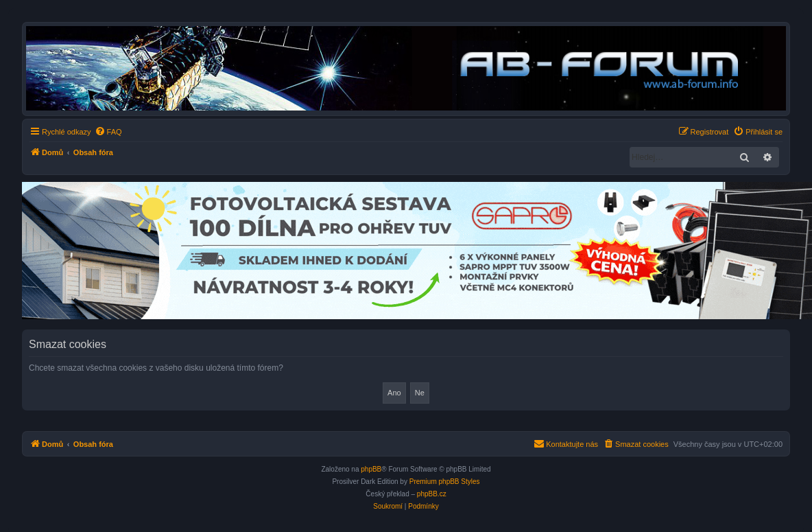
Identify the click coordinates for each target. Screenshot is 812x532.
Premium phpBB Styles (445, 482)
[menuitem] (108, 132)
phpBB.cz (432, 494)
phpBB (371, 469)
